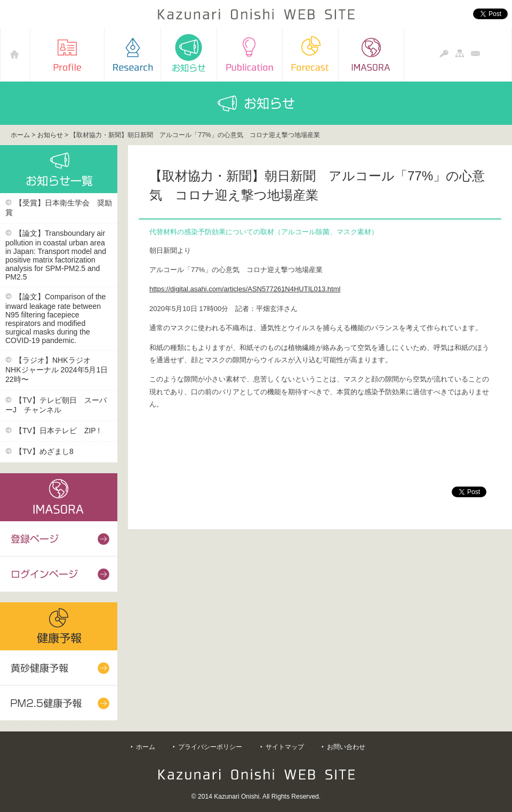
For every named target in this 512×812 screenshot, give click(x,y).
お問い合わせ (346, 747)
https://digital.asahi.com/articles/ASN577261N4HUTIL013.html (245, 289)
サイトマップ (285, 747)
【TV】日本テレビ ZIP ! (57, 431)
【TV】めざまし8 (44, 451)
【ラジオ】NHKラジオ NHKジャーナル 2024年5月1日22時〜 (57, 370)
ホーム (20, 135)
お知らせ (50, 135)
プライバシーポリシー (210, 747)
